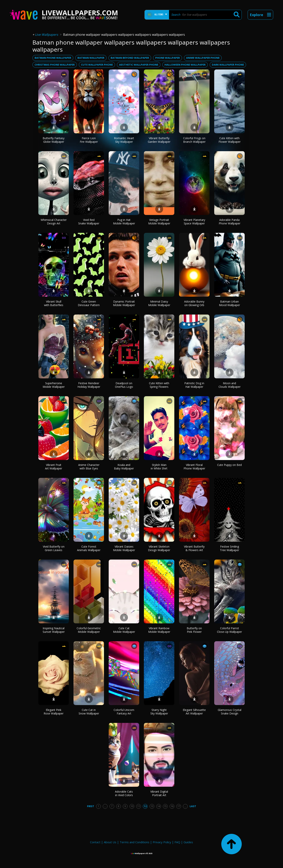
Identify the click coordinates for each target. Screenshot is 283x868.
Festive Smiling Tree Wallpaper (230, 548)
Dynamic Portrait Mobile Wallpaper (124, 303)
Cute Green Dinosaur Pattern (89, 303)
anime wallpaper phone (203, 58)
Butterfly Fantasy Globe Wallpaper (54, 140)
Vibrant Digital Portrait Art (159, 793)
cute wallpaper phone (97, 65)
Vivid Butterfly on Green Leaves (54, 548)
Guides (188, 842)
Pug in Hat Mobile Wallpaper (124, 222)
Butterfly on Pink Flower (194, 630)
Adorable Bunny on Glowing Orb (194, 303)
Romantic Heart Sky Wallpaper (124, 140)
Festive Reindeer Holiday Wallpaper (89, 385)
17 (179, 806)
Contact (95, 842)
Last (193, 806)
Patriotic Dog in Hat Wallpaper (194, 385)
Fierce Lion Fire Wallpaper (89, 140)
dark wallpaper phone (228, 65)
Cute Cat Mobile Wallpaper (124, 630)
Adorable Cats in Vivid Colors (124, 793)
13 (152, 806)
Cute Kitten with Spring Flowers (159, 385)
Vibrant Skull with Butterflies (54, 303)
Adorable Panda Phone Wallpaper (230, 222)
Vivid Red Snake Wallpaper (89, 222)
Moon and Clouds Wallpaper (230, 385)
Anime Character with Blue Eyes (89, 467)
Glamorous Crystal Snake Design (230, 712)
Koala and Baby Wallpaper (124, 467)
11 (139, 806)
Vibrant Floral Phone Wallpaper (194, 467)
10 (132, 806)
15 (165, 806)
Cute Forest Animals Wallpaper (89, 548)
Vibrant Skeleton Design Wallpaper (159, 548)
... (105, 806)
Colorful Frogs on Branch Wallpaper (194, 140)
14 (159, 806)
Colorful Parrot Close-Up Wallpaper (229, 630)
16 (172, 806)
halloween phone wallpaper (185, 65)
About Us (110, 842)
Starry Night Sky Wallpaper (159, 712)
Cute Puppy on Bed (229, 465)
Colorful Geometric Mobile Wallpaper (89, 630)
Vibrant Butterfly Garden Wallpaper (159, 140)
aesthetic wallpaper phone (139, 65)
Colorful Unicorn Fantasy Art (124, 712)
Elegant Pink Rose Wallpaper (54, 712)
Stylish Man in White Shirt (159, 467)
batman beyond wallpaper (130, 58)
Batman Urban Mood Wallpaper (229, 303)
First (91, 806)
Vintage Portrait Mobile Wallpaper (159, 222)
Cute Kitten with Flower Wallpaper (230, 140)
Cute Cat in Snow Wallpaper (89, 712)
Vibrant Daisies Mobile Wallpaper (124, 548)
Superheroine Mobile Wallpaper (54, 385)
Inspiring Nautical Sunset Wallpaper (54, 630)
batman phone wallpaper (53, 58)
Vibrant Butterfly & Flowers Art (194, 548)
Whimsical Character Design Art (54, 222)
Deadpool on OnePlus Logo (124, 385)
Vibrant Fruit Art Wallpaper (54, 467)
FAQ (177, 842)
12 (145, 806)
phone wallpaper (168, 58)
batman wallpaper (91, 58)
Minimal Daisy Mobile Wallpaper (159, 303)
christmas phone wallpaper (55, 65)
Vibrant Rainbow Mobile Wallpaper (159, 630)
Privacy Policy (162, 842)
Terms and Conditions (135, 842)
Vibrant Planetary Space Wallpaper (194, 222)
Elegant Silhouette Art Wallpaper (194, 712)
